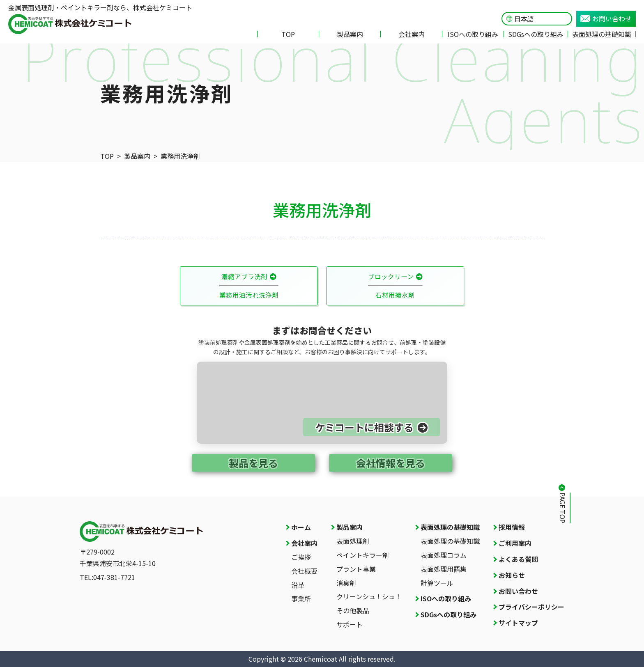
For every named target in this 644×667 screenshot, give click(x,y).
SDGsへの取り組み (536, 34)
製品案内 (350, 34)
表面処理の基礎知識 (602, 34)
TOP (288, 34)
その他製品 (353, 610)
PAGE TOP (563, 508)
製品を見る (253, 463)
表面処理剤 (353, 541)
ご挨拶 (301, 557)
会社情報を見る (391, 463)
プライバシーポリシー (531, 607)
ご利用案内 (515, 543)
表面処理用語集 (444, 569)
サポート (350, 624)
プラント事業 (356, 569)
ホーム (301, 527)
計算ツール (437, 583)
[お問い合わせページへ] (322, 403)
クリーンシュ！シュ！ (369, 596)
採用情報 (512, 527)
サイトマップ (518, 623)
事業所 (301, 598)
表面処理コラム (444, 555)
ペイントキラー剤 (363, 555)
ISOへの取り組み (473, 34)
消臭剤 (346, 583)
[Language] (541, 19)
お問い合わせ (606, 18)
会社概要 (304, 571)
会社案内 (412, 34)
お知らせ (512, 575)
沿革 (298, 585)
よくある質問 (518, 559)
